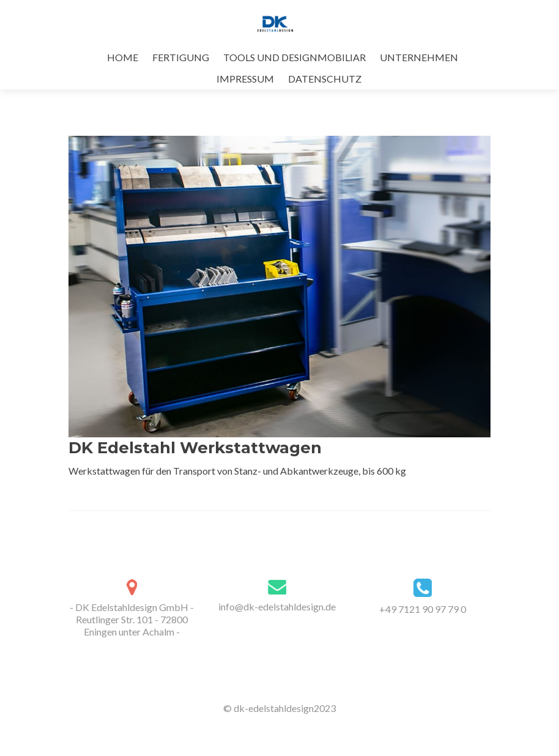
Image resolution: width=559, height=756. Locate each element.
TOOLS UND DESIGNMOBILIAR (294, 57)
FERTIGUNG (181, 57)
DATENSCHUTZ (325, 79)
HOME (123, 57)
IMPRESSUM (245, 79)
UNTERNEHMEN (419, 57)
